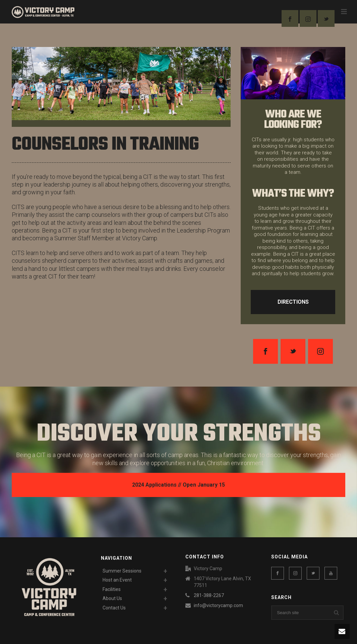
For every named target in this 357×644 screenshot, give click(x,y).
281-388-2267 (209, 595)
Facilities (112, 589)
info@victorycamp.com (218, 605)
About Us (112, 598)
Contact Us (114, 608)
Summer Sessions (122, 571)
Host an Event (117, 580)
